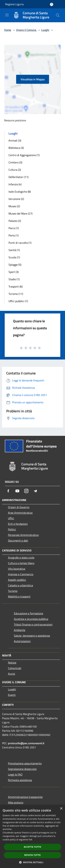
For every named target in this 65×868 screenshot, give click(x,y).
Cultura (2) (15, 170)
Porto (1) (14, 235)
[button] (33, 862)
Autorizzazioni (22, 641)
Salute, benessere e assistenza (32, 636)
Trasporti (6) (16, 286)
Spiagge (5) (15, 265)
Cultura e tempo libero (21, 563)
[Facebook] (8, 491)
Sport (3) (14, 272)
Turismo (13, 591)
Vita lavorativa (17, 569)
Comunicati (15, 668)
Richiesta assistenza (20, 780)
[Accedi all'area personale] (52, 4)
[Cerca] (58, 15)
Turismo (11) (16, 294)
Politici (12, 529)
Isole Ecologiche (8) (20, 192)
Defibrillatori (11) (18, 177)
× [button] (61, 809)
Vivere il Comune (27, 30)
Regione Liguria (14, 4)
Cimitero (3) (15, 162)
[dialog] (32, 836)
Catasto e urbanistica (20, 585)
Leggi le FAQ (15, 774)
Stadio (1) (14, 279)
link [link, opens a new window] (30, 840)
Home (8, 30)
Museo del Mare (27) (20, 213)
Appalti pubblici (17, 580)
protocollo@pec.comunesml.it (26, 743)
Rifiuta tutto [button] (32, 855)
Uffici (11, 518)
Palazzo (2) (15, 221)
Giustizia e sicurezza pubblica (31, 619)
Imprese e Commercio (21, 574)
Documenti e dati (18, 540)
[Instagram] (26, 491)
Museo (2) (14, 206)
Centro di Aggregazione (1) (24, 155)
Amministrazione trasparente (25, 797)
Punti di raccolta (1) (20, 243)
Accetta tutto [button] (32, 847)
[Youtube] (17, 491)
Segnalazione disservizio (22, 769)
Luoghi (45, 30)
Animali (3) (15, 140)
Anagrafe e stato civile (21, 558)
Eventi (12, 695)
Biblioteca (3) (16, 148)
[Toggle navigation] (7, 15)
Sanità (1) (14, 250)
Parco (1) (14, 228)
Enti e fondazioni (18, 524)
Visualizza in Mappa (33, 79)
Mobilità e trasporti (19, 596)
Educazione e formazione (29, 613)
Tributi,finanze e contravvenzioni (33, 624)
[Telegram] (35, 491)
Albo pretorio (16, 802)
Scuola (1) (14, 257)
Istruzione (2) (16, 199)
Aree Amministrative (20, 513)
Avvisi (12, 674)
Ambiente (20, 630)
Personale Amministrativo (23, 535)
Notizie (12, 663)
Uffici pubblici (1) (18, 301)
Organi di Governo (19, 507)
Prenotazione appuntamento (25, 763)
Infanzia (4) (15, 184)
